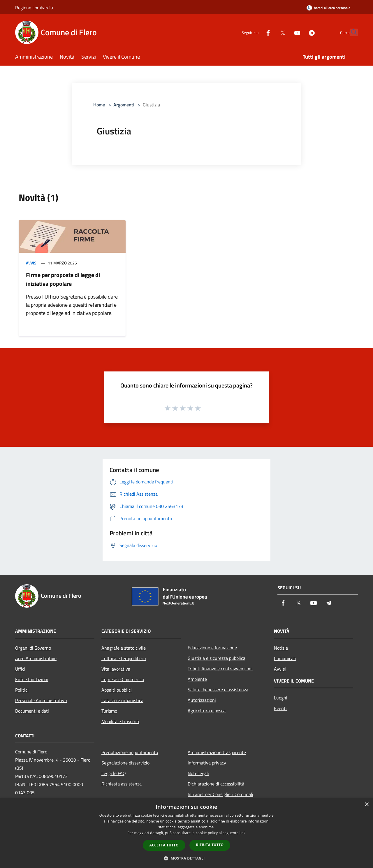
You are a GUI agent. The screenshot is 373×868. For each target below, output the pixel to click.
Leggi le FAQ (114, 773)
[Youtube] (284, 32)
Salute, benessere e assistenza (218, 690)
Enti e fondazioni (32, 679)
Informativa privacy (207, 763)
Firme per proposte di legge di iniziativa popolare (63, 279)
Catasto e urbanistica (122, 700)
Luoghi (281, 698)
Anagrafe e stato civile (124, 648)
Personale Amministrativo (41, 700)
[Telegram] (299, 32)
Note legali (198, 773)
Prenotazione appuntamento (130, 752)
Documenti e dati (32, 711)
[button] (186, 858)
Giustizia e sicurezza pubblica (217, 658)
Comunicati (285, 658)
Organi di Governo (33, 648)
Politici (22, 690)
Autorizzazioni (202, 700)
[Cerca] (351, 32)
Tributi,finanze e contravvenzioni (220, 669)
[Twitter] (270, 32)
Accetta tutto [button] (164, 845)
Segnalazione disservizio (125, 763)
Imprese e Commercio (123, 679)
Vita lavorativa (116, 669)
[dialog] (186, 833)
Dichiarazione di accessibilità (216, 784)
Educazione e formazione (212, 648)
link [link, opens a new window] (243, 833)
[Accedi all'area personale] (328, 8)
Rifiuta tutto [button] (210, 845)
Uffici (20, 669)
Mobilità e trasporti (120, 721)
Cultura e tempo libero (124, 658)
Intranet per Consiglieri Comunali (220, 794)
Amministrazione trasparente (217, 752)
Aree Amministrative (36, 658)
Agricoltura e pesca (207, 711)
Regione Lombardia (34, 8)
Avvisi (32, 263)
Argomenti (124, 105)
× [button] (366, 805)
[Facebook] (255, 32)
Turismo (109, 711)
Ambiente (197, 679)
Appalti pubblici (117, 690)
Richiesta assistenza (122, 784)
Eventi (280, 708)
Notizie (281, 648)
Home (99, 105)
